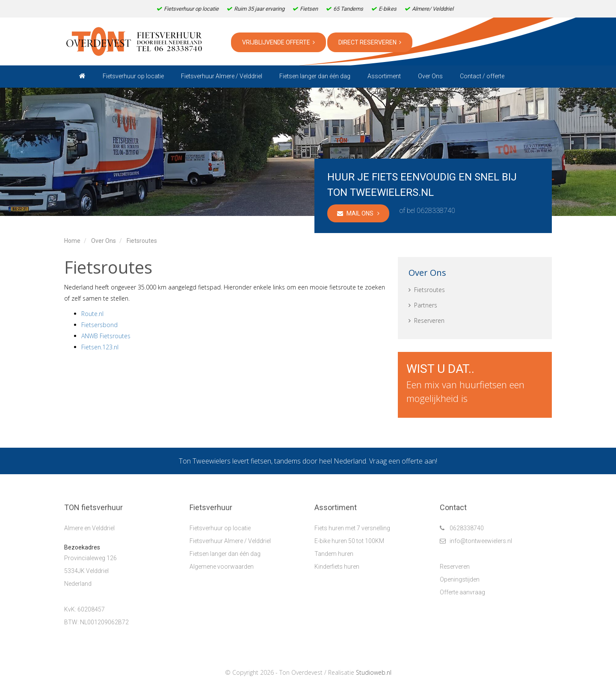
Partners (423, 305)
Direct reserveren (370, 42)
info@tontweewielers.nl (476, 541)
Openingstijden (460, 579)
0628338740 (436, 211)
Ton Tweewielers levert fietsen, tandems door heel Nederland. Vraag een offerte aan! (308, 461)
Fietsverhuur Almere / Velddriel (230, 541)
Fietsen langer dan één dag (225, 554)
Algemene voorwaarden (222, 567)
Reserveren (426, 320)
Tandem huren (334, 554)
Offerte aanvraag (462, 592)
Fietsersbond (99, 325)
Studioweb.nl (374, 672)
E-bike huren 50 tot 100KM (349, 541)
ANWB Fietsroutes (106, 336)
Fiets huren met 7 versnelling (352, 528)
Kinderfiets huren (337, 567)
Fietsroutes (427, 290)
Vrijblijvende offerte (278, 42)
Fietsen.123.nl (100, 347)
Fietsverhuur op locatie (220, 528)
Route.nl (92, 314)
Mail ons (358, 213)
